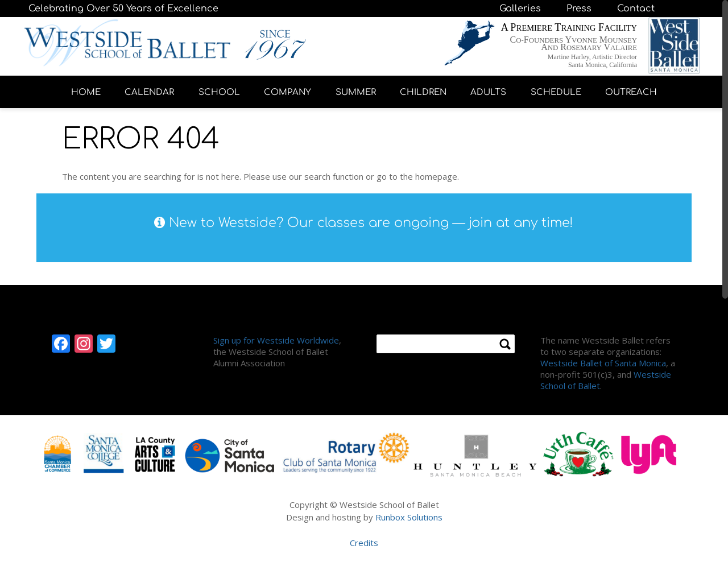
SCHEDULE (556, 92)
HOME (86, 92)
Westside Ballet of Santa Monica (603, 363)
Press (579, 9)
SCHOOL (219, 92)
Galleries (520, 9)
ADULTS (488, 92)
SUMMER (356, 92)
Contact (636, 9)
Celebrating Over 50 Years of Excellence (123, 9)
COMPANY (288, 92)
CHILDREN (423, 92)
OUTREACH (631, 92)
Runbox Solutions (409, 517)
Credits (364, 543)
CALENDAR (149, 92)
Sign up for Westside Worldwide (276, 340)
